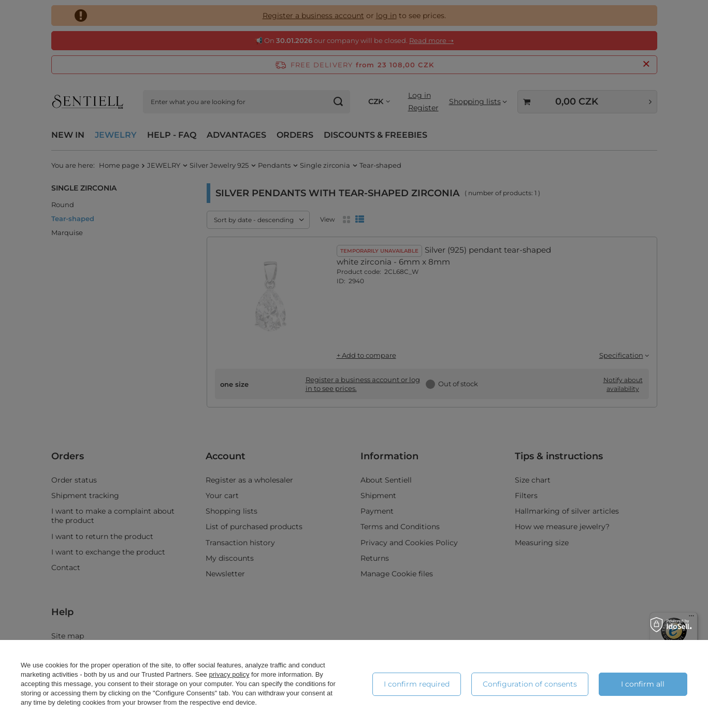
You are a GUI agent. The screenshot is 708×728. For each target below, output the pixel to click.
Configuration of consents (530, 684)
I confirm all (643, 684)
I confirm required (417, 684)
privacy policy (229, 674)
